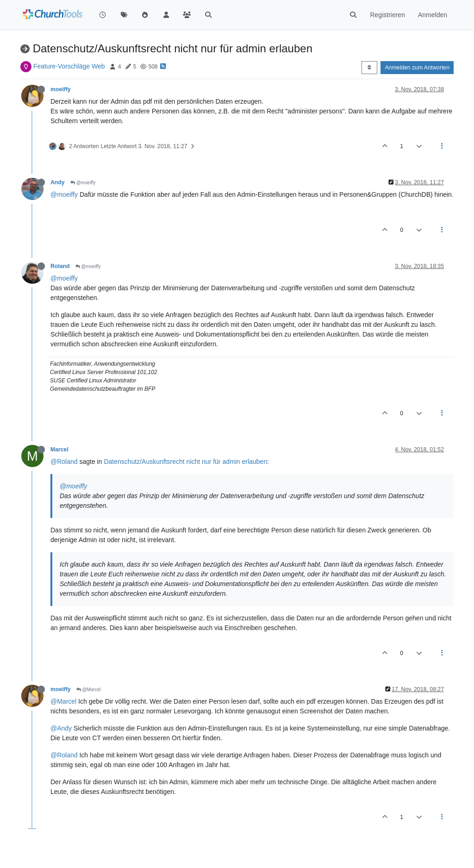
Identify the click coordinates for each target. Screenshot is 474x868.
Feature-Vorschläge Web (69, 66)
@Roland (64, 462)
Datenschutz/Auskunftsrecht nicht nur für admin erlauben (185, 462)
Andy (58, 182)
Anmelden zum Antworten (417, 68)
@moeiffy (83, 183)
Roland (60, 266)
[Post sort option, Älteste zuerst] (369, 68)
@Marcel (89, 690)
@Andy (61, 728)
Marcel (59, 450)
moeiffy (61, 89)
